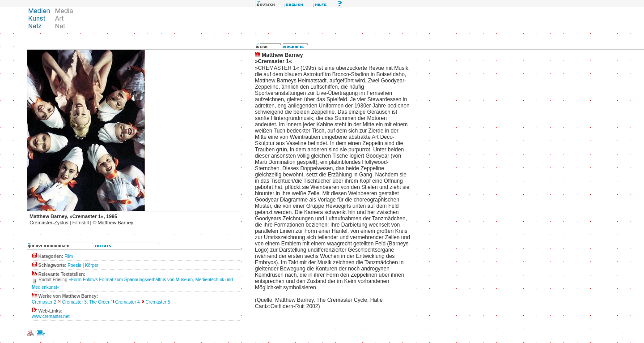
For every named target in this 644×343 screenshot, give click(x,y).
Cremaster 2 (44, 302)
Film (69, 256)
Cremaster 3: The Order (86, 302)
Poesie (74, 265)
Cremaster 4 (128, 302)
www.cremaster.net (51, 316)
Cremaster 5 (158, 302)
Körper (92, 265)
